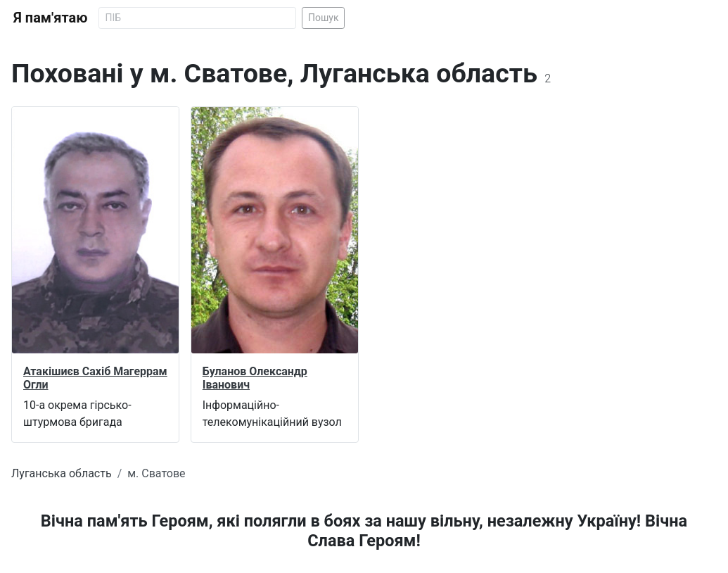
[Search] (197, 18)
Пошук (324, 18)
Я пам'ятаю (50, 18)
